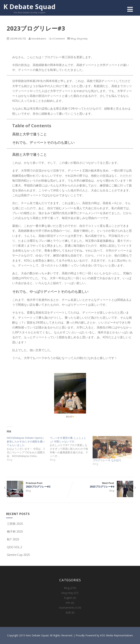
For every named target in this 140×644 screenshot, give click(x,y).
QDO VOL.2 (14, 547)
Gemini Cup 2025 (18, 555)
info (68, 603)
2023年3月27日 (18, 39)
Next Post (102, 485)
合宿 (68, 612)
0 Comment (59, 39)
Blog (73, 39)
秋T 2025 (13, 539)
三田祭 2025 (15, 524)
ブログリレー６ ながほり (107, 460)
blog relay (82, 39)
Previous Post (38, 485)
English (68, 598)
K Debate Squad (29, 7)
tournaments (67, 608)
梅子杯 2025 (15, 531)
